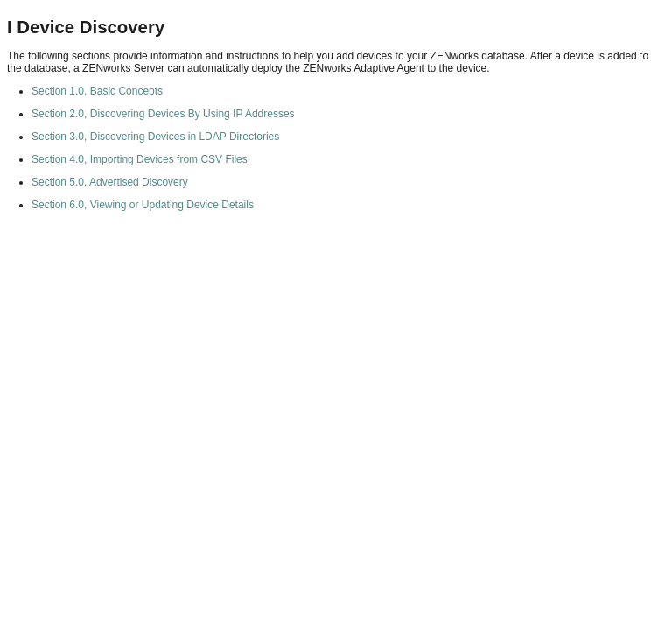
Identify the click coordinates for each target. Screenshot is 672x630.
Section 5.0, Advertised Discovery (110, 182)
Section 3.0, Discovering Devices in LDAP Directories (155, 136)
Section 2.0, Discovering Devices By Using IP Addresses (163, 114)
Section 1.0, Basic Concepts (97, 91)
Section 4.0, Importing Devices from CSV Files (140, 159)
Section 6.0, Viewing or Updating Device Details (143, 205)
